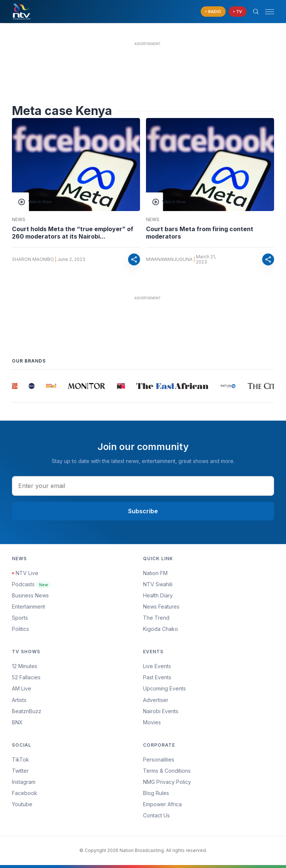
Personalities (159, 759)
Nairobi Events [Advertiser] (161, 711)
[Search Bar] (256, 12)
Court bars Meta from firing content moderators (200, 233)
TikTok (20, 759)
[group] (15, 386)
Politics (20, 629)
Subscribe (143, 511)
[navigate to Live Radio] (213, 12)
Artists (19, 700)
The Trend (156, 618)
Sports (20, 618)
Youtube (22, 804)
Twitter (20, 771)
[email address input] (143, 486)
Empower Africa (162, 804)
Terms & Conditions (167, 771)
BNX (17, 722)
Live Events (157, 666)
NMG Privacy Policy (167, 782)
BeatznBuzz (27, 711)
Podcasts (31, 584)
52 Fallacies (26, 677)
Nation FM (155, 573)
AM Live (22, 688)
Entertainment (28, 607)
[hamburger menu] (270, 12)
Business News (30, 595)
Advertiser (156, 700)
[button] (267, 12)
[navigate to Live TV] (238, 12)
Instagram (24, 782)
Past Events (157, 677)
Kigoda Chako (161, 629)
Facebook (25, 793)
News (19, 220)
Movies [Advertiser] (152, 722)
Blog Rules (156, 793)
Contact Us (156, 815)
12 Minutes (25, 666)
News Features (161, 607)
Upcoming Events (164, 688)
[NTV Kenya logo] (21, 12)
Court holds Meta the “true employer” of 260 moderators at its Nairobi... (73, 233)
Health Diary (158, 595)
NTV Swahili (158, 584)
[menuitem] (209, 711)
